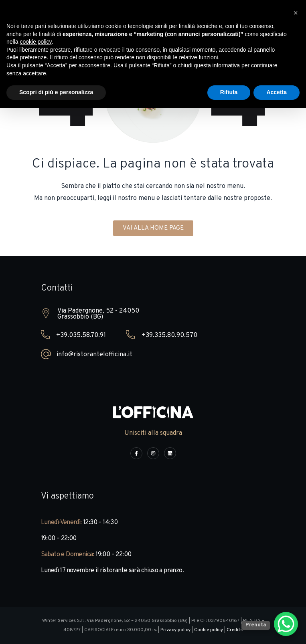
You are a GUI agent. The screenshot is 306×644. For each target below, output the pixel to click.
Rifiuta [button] (229, 92)
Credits (235, 630)
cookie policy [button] (35, 42)
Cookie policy (209, 630)
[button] (296, 13)
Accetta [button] (277, 92)
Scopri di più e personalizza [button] (56, 92)
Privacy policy (175, 630)
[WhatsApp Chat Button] (286, 624)
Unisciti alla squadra (153, 433)
